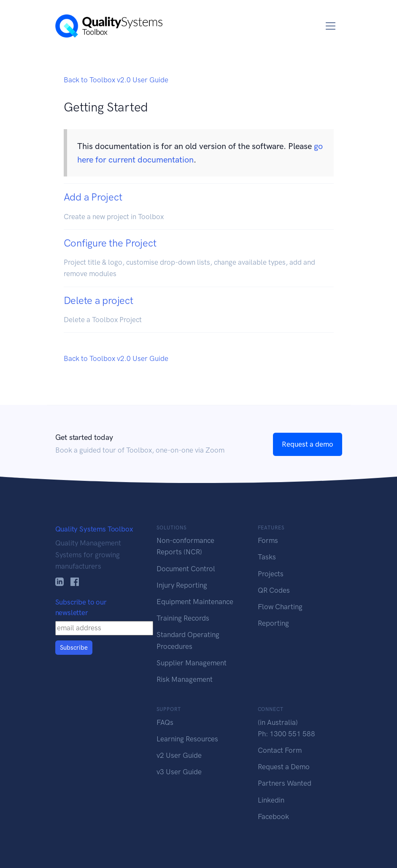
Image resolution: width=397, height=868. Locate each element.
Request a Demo (284, 767)
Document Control (186, 569)
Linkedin (271, 800)
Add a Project (93, 197)
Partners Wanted (285, 783)
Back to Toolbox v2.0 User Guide (116, 80)
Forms (268, 540)
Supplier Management (192, 663)
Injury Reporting (182, 585)
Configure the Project (110, 243)
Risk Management (185, 679)
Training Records (183, 618)
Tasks (267, 557)
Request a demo (308, 444)
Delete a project (99, 300)
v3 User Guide (179, 772)
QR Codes (274, 590)
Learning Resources (187, 739)
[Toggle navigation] (331, 26)
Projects (271, 574)
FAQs (165, 722)
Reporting (273, 623)
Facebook (273, 816)
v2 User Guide (179, 755)
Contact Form (280, 750)
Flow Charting (280, 607)
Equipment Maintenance (195, 602)
